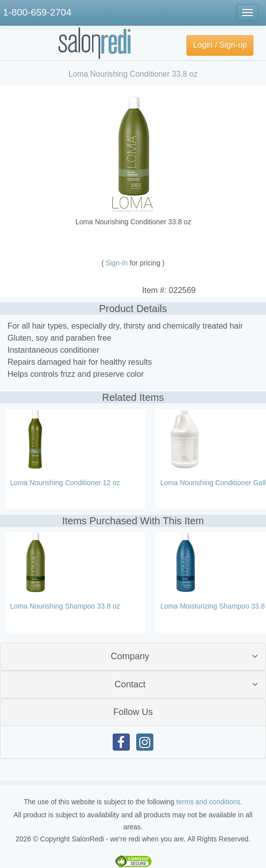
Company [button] (130, 656)
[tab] (133, 657)
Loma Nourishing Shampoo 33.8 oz (65, 606)
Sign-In (118, 263)
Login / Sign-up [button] (220, 45)
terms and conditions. (209, 802)
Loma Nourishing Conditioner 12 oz (65, 483)
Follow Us (133, 712)
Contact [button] (130, 684)
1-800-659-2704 (37, 12)
